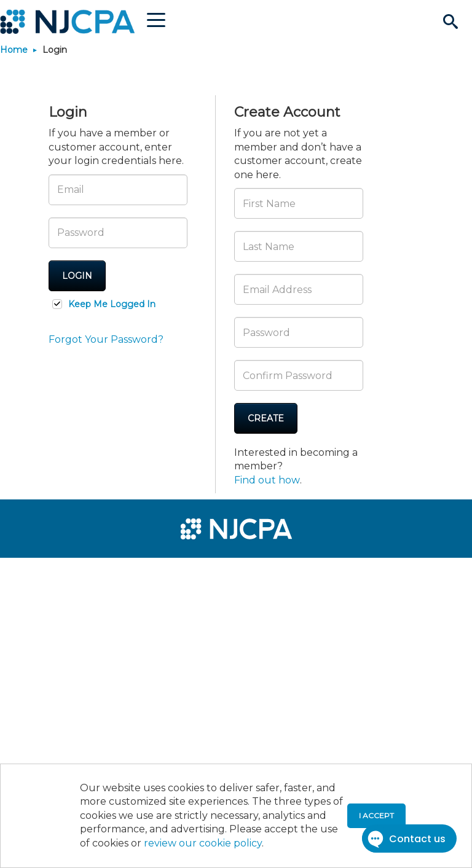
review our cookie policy (203, 843)
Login (77, 276)
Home (14, 50)
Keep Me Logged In (112, 304)
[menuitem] (50, 573)
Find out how (267, 480)
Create (266, 418)
